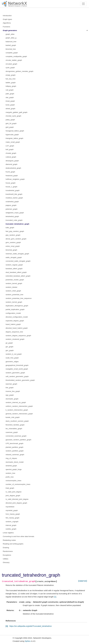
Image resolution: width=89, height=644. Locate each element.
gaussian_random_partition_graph (18, 440)
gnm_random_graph (13, 242)
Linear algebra (8, 533)
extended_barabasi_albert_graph (18, 276)
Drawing (6, 548)
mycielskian (10, 507)
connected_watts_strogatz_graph (18, 261)
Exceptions (7, 555)
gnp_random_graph (13, 235)
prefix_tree (10, 477)
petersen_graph (12, 209)
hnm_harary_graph (13, 514)
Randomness (8, 551)
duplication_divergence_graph (17, 306)
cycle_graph (10, 68)
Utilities (6, 559)
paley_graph (10, 120)
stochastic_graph (12, 399)
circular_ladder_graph (14, 60)
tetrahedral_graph (12, 216)
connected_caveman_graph (16, 436)
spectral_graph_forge (14, 469)
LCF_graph (10, 146)
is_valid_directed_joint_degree (17, 499)
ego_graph (10, 395)
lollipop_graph (11, 86)
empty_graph (11, 75)
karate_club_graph (13, 417)
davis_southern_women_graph (17, 421)
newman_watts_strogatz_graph (17, 254)
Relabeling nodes (9, 540)
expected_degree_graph (15, 321)
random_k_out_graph (14, 354)
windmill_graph (11, 466)
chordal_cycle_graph (13, 116)
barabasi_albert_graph (14, 269)
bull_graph (10, 149)
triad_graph (10, 488)
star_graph (10, 97)
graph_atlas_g (11, 38)
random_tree (10, 473)
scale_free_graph (12, 358)
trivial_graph (10, 101)
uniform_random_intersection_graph (19, 406)
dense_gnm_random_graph (16, 239)
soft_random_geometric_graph (17, 376)
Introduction (7, 16)
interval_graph (11, 525)
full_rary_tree (11, 79)
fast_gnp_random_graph (15, 231)
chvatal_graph (11, 153)
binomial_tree (11, 49)
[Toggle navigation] (83, 4)
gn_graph (9, 343)
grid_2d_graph (11, 123)
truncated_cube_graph (14, 220)
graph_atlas (10, 34)
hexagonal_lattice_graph (15, 131)
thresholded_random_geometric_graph (20, 380)
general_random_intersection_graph (19, 414)
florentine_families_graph (15, 425)
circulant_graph (11, 64)
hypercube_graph (12, 135)
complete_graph (12, 53)
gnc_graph (10, 350)
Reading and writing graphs (13, 544)
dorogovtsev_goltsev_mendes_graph (19, 71)
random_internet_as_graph (16, 402)
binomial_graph (11, 250)
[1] (55, 597)
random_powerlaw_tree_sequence (19, 298)
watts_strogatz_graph (14, 257)
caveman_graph (12, 432)
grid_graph (10, 127)
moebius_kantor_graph (14, 198)
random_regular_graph (14, 265)
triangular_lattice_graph (14, 138)
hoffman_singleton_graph (15, 179)
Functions (7, 27)
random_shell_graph (13, 291)
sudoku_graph (11, 529)
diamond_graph (11, 164)
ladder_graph (11, 83)
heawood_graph (12, 176)
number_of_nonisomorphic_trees (18, 484)
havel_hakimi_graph (13, 324)
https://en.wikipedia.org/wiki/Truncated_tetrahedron (31, 626)
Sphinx (28, 641)
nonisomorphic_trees (13, 481)
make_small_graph (13, 142)
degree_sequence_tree (14, 332)
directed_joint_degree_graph (16, 503)
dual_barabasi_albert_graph (16, 272)
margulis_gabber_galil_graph (16, 112)
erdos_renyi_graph (13, 246)
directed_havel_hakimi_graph (17, 328)
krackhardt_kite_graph (14, 194)
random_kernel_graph (14, 283)
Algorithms (7, 23)
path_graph (10, 94)
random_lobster (11, 287)
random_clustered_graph (15, 339)
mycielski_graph (12, 510)
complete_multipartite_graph (16, 56)
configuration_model (13, 313)
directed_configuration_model (17, 317)
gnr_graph (9, 347)
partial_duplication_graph (15, 309)
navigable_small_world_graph (17, 369)
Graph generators (10, 30)
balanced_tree (11, 42)
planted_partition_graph (14, 447)
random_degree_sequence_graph (18, 336)
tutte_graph (10, 228)
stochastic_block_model (15, 462)
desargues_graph (12, 161)
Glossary (6, 562)
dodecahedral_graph (13, 168)
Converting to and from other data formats (19, 536)
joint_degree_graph (13, 496)
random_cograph (12, 522)
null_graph (10, 90)
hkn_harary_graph (12, 518)
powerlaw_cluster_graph (15, 280)
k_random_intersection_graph (17, 410)
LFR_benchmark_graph (14, 443)
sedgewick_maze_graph (15, 213)
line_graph (10, 388)
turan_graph (10, 105)
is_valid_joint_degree (14, 492)
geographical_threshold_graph (17, 365)
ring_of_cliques (11, 458)
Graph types (7, 19)
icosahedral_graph (13, 190)
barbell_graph (11, 45)
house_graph (11, 183)
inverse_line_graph (13, 391)
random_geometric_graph (15, 373)
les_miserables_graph (14, 429)
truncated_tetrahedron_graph (17, 224)
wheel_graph (10, 109)
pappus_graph (11, 205)
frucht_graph (10, 172)
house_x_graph (11, 187)
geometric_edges (12, 362)
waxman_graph (11, 384)
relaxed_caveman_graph (15, 455)
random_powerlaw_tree (14, 295)
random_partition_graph (15, 451)
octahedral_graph (12, 202)
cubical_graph (11, 157)
